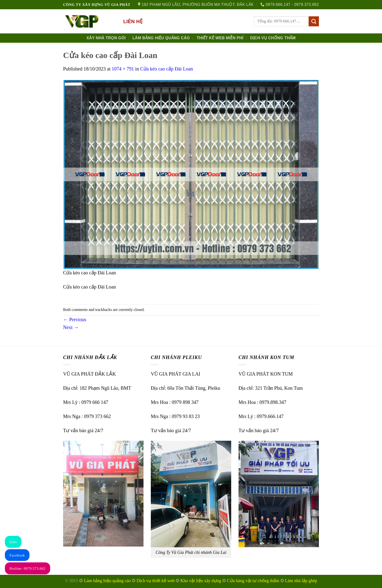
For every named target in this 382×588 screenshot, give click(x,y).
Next (71, 327)
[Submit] (314, 21)
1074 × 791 (123, 69)
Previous (75, 319)
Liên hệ (133, 21)
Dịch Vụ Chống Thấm (273, 38)
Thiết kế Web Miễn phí (220, 38)
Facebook (17, 555)
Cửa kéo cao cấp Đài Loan (167, 69)
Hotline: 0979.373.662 (28, 568)
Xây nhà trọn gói (106, 38)
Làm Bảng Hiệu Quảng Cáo (161, 38)
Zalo (13, 542)
